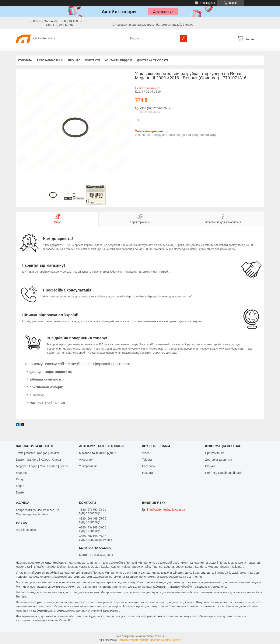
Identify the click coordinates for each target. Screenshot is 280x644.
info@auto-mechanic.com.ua (166, 510)
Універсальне (88, 466)
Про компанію (215, 453)
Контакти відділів (118, 60)
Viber (146, 453)
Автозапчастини (50, 60)
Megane (21, 473)
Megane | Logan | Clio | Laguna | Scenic (42, 466)
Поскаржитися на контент (133, 640)
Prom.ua (160, 636)
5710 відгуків (207, 3)
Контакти (93, 60)
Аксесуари (86, 460)
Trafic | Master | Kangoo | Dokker (38, 453)
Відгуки (210, 466)
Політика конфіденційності (223, 473)
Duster (20, 492)
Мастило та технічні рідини (97, 453)
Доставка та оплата (153, 60)
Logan (20, 486)
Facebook (149, 466)
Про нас (74, 60)
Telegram (148, 460)
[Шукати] (184, 38)
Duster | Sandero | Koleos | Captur (38, 460)
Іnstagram (149, 473)
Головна (25, 60)
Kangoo (21, 479)
